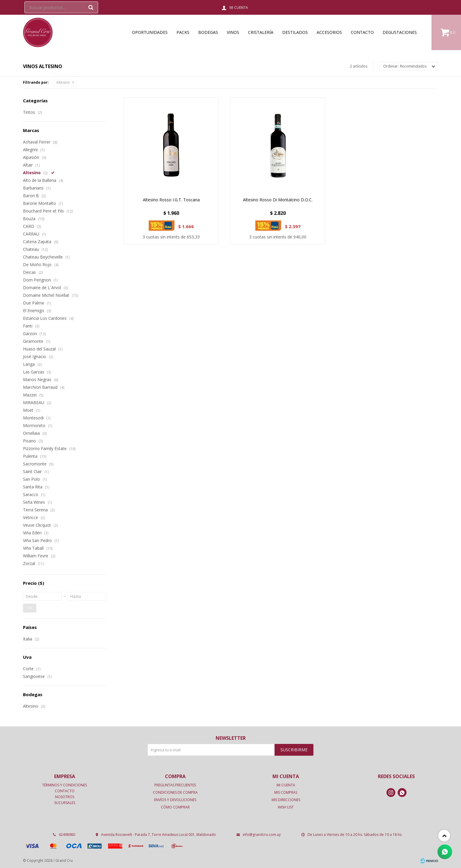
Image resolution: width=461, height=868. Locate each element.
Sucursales (65, 803)
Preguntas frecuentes (175, 785)
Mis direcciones (286, 800)
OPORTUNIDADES (150, 32)
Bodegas (208, 32)
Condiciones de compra (175, 792)
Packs (183, 32)
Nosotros (65, 797)
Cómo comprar (175, 807)
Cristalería (261, 32)
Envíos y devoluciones (175, 800)
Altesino (63, 82)
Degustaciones (400, 32)
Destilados (295, 32)
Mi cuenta (286, 785)
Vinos (233, 32)
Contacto (362, 32)
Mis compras (286, 792)
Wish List (286, 807)
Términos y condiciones (65, 785)
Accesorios (329, 32)
